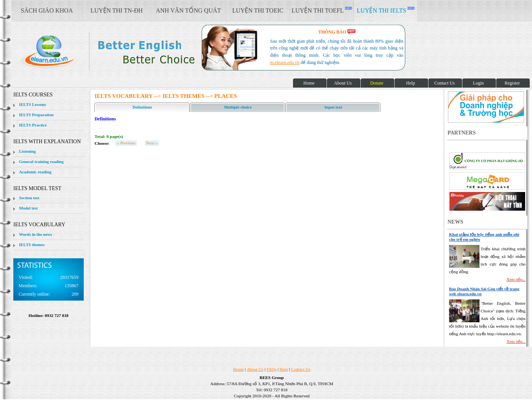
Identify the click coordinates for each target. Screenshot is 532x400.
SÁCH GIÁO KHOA (47, 10)
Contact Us (301, 369)
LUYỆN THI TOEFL (322, 10)
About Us (255, 369)
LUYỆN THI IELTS (386, 10)
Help (284, 369)
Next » (152, 143)
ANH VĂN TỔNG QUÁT (188, 10)
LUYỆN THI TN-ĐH (117, 10)
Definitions (142, 107)
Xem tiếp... (516, 279)
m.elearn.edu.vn (285, 62)
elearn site (121, 51)
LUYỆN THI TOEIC (258, 10)
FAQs (271, 369)
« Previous (126, 143)
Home (239, 369)
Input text (334, 107)
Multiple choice (238, 107)
